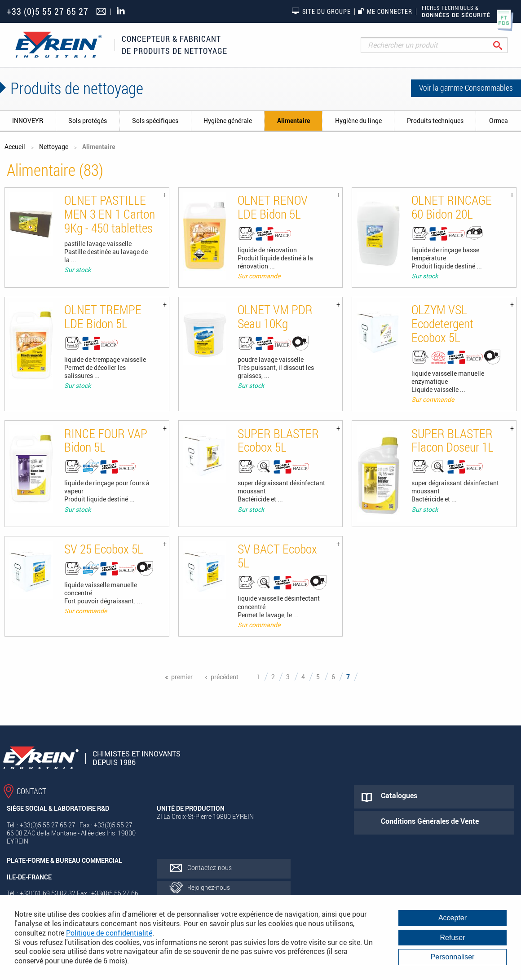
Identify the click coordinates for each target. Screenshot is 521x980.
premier (182, 677)
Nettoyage (54, 147)
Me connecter (385, 11)
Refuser (452, 938)
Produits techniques (435, 121)
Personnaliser (453, 957)
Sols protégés (88, 121)
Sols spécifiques (155, 121)
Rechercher (505, 45)
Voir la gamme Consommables (466, 88)
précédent (225, 677)
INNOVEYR (28, 121)
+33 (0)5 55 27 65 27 (48, 11)
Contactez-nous (210, 868)
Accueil (15, 147)
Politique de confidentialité (109, 933)
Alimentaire (294, 121)
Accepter (453, 918)
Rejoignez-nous (209, 887)
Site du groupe (321, 11)
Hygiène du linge (358, 121)
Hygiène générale (228, 121)
